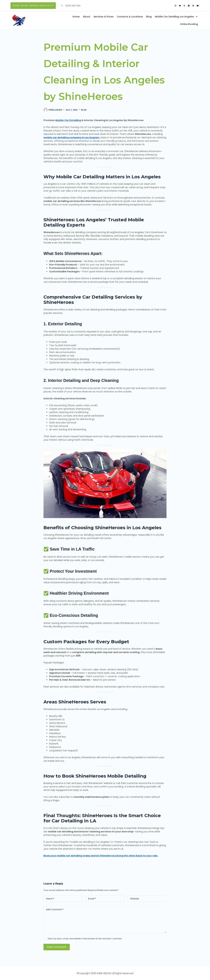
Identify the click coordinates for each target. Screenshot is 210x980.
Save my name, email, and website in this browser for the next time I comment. (85, 939)
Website (135, 899)
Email (92, 899)
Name (50, 899)
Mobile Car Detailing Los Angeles (176, 17)
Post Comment (57, 947)
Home (76, 17)
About (87, 17)
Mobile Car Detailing (68, 120)
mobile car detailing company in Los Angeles (71, 137)
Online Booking (189, 24)
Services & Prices (104, 17)
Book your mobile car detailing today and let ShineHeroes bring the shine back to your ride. (101, 856)
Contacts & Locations (130, 17)
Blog (149, 17)
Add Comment (55, 909)
